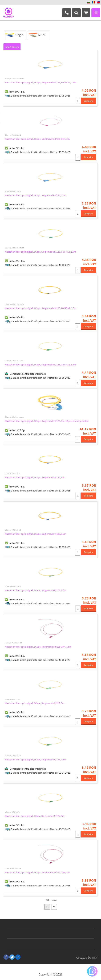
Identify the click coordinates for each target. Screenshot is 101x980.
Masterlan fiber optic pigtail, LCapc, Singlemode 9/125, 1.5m (35, 590)
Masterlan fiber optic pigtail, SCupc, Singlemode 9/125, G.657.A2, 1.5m (41, 82)
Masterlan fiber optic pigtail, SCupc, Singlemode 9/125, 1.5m (36, 195)
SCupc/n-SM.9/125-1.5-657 (14, 79)
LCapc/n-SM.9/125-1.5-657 (14, 248)
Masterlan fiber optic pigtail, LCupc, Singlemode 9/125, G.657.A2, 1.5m (41, 308)
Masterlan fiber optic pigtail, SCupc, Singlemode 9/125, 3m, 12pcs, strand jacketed (47, 421)
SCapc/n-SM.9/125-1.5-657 (14, 361)
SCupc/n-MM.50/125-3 (13, 135)
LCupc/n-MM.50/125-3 (13, 869)
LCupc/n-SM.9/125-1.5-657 (14, 304)
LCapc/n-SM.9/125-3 (12, 812)
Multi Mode (37, 36)
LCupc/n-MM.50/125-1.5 (13, 643)
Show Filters (12, 47)
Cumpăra (88, 101)
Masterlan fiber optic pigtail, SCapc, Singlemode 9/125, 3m (35, 703)
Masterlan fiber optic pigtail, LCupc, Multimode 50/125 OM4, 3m (37, 872)
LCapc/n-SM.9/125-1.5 (13, 586)
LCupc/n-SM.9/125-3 (12, 474)
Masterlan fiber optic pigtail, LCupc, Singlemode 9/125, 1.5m (36, 534)
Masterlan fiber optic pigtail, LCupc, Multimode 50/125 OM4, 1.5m (38, 647)
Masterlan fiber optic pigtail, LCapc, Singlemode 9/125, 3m (35, 816)
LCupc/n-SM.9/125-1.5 (13, 530)
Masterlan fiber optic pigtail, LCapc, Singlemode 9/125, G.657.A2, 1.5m (40, 252)
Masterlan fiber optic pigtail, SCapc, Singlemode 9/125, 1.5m (35, 760)
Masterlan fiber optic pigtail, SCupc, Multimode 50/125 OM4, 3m (37, 139)
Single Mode (14, 36)
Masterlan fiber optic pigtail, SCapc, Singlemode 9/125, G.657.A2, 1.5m (40, 365)
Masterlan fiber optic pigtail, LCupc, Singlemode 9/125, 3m (35, 477)
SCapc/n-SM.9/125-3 (12, 699)
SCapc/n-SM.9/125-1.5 (13, 756)
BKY (95, 957)
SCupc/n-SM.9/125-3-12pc (14, 417)
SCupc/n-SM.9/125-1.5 (13, 191)
